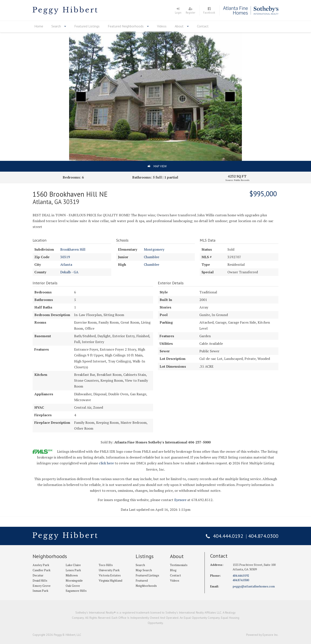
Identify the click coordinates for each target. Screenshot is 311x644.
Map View (160, 166)
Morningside (74, 580)
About (179, 26)
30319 (65, 257)
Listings (145, 556)
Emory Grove (42, 586)
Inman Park (40, 591)
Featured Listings (87, 26)
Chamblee (152, 257)
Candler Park (42, 570)
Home (39, 26)
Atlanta (66, 264)
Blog (173, 570)
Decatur (38, 575)
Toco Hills (106, 565)
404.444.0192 (228, 536)
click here (106, 463)
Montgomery (154, 249)
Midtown (72, 575)
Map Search (144, 570)
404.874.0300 (263, 536)
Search (56, 26)
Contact (203, 26)
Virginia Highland (110, 580)
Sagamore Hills (76, 591)
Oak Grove (73, 586)
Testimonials (179, 565)
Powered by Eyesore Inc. (262, 635)
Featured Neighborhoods (126, 26)
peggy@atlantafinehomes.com (254, 586)
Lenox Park (73, 570)
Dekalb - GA (69, 272)
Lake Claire (73, 565)
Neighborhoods (50, 556)
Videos (162, 26)
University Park (109, 570)
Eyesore (180, 500)
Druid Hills (40, 580)
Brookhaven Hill (73, 249)
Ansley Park (41, 565)
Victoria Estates (110, 575)
